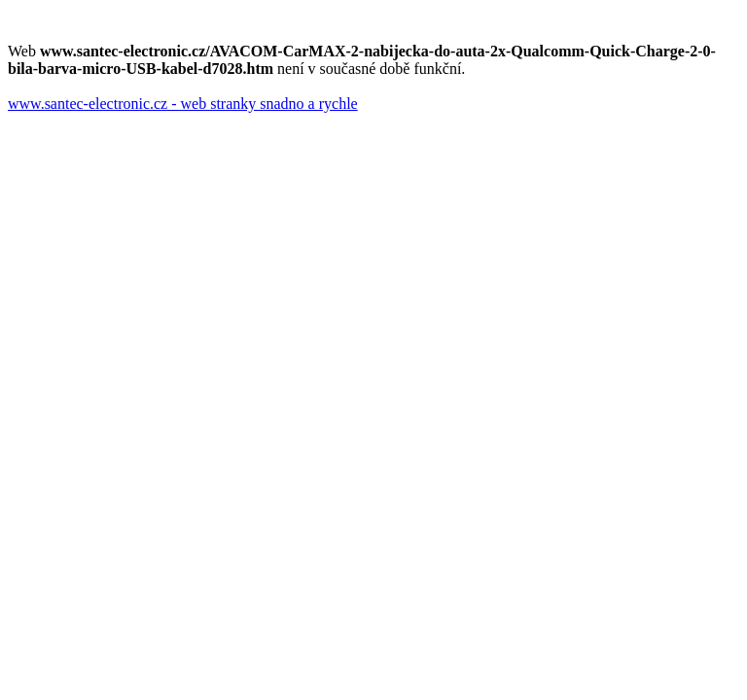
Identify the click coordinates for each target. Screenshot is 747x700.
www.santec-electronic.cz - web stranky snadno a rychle (183, 104)
